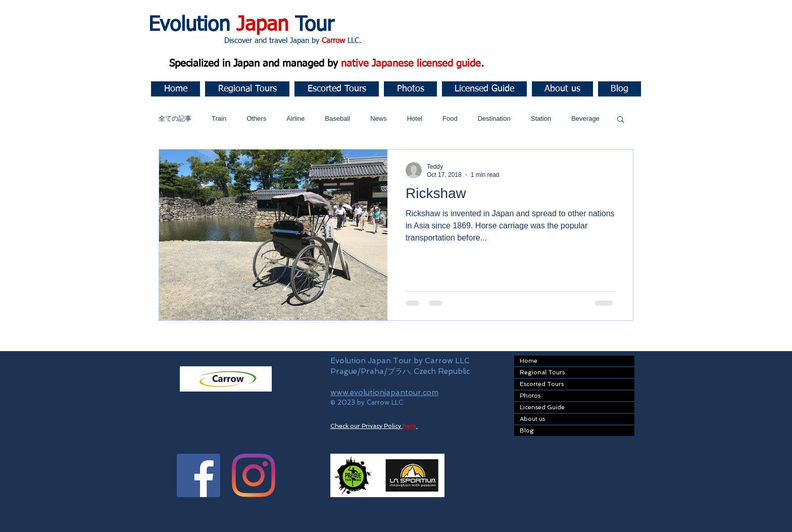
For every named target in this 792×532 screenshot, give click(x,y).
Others (256, 118)
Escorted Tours (542, 384)
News (379, 118)
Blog (527, 430)
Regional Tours (542, 372)
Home (529, 361)
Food (450, 118)
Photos (530, 396)
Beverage (585, 118)
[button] (247, 89)
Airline (295, 118)
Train (219, 118)
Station (541, 118)
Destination (494, 118)
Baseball (337, 118)
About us (532, 419)
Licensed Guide (542, 407)
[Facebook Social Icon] (199, 475)
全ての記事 (175, 118)
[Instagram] (254, 475)
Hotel (415, 118)
